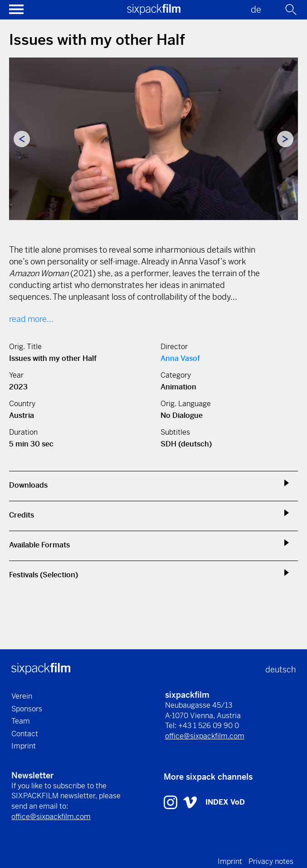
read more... (31, 319)
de (256, 10)
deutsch (280, 669)
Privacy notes (271, 861)
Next (285, 139)
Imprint (24, 746)
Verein (22, 696)
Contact (25, 734)
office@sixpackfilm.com (205, 736)
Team (21, 721)
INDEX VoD (225, 802)
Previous (22, 139)
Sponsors (27, 709)
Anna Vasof (180, 358)
